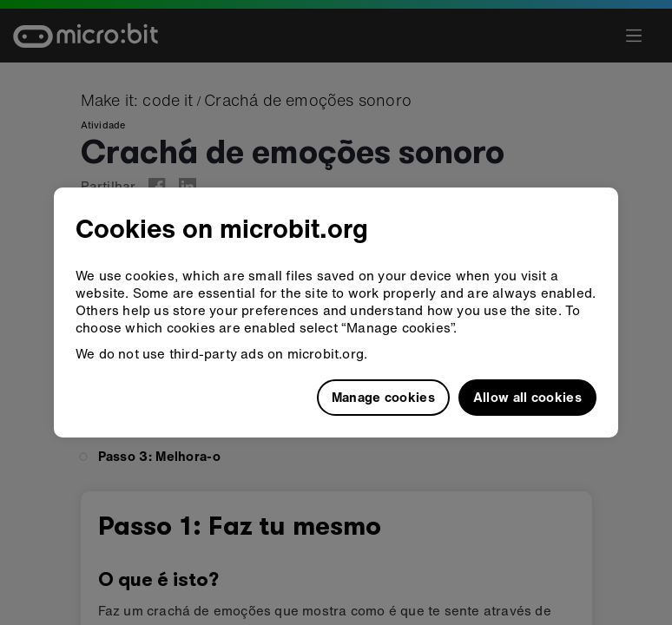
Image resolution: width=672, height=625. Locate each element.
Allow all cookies (527, 397)
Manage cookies (383, 397)
